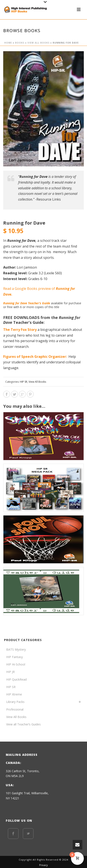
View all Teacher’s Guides (23, 724)
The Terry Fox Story (20, 330)
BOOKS (20, 43)
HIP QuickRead (16, 679)
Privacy (43, 865)
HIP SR (24, 382)
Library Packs (15, 702)
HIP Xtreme (14, 694)
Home (8, 43)
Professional (15, 709)
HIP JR (10, 672)
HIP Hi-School (16, 664)
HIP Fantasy (14, 657)
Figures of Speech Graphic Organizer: (35, 357)
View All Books (38, 43)
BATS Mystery (16, 649)
